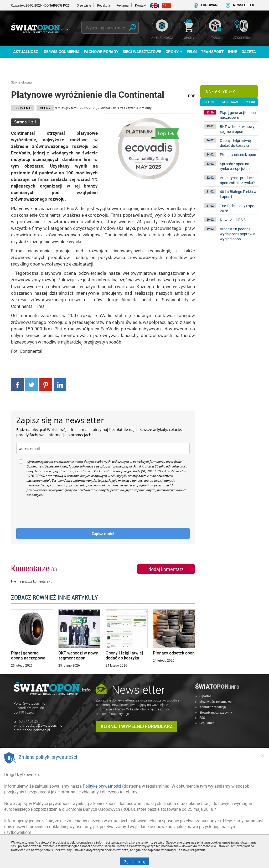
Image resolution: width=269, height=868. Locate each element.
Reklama (123, 5)
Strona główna (21, 82)
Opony (45, 108)
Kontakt (141, 5)
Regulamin (207, 723)
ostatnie (209, 102)
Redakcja (104, 5)
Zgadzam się (137, 861)
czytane (250, 102)
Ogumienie (23, 108)
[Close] (262, 755)
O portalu (206, 696)
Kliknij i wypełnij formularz (137, 726)
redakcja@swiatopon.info (43, 726)
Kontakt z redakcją (213, 707)
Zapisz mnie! (103, 534)
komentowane (229, 102)
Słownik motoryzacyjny (216, 712)
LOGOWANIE (211, 5)
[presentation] (56, 513)
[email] (103, 448)
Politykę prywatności (102, 786)
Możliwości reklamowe (215, 701)
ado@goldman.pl (37, 730)
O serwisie (84, 5)
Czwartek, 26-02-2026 (51, 5)
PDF (192, 96)
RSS (202, 718)
